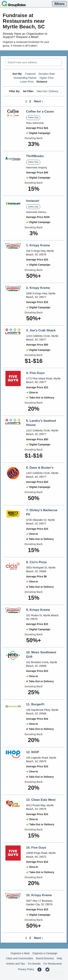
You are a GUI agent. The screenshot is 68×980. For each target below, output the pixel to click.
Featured (30, 74)
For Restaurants (53, 964)
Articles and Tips (16, 964)
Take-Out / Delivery (47, 91)
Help (59, 958)
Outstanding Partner (25, 78)
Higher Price (47, 78)
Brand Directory (45, 958)
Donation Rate (47, 74)
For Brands (34, 964)
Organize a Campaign (45, 953)
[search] (34, 62)
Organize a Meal (20, 953)
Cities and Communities (20, 958)
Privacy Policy (26, 969)
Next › (38, 101)
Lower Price (27, 82)
